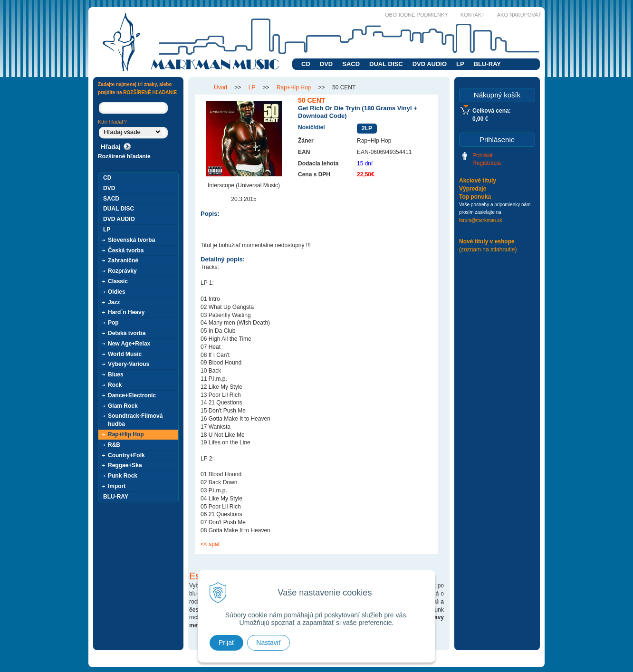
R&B (114, 445)
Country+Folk (126, 455)
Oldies (117, 292)
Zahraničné (123, 260)
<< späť (210, 544)
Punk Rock (123, 476)
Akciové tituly (478, 181)
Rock (115, 385)
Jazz (114, 302)
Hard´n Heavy (126, 312)
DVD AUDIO (430, 64)
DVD (326, 64)
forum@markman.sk (480, 220)
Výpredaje (473, 189)
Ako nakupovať (519, 15)
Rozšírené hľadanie (124, 156)
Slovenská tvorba (131, 240)
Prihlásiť (483, 155)
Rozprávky (122, 271)
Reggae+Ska (125, 465)
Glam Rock (123, 406)
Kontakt (473, 15)
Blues (116, 374)
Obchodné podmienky (417, 15)
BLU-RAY (487, 64)
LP (460, 64)
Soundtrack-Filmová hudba (135, 420)
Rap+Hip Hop (126, 434)
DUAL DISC (386, 64)
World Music (125, 354)
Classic (118, 281)
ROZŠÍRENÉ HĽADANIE (150, 92)
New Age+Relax (129, 344)
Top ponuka (475, 197)
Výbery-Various (129, 364)
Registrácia (487, 163)
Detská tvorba (127, 333)
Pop (113, 323)
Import (117, 486)
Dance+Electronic (132, 395)
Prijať (226, 643)
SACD (351, 64)
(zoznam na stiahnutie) (488, 250)
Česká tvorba (126, 250)
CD (306, 64)
